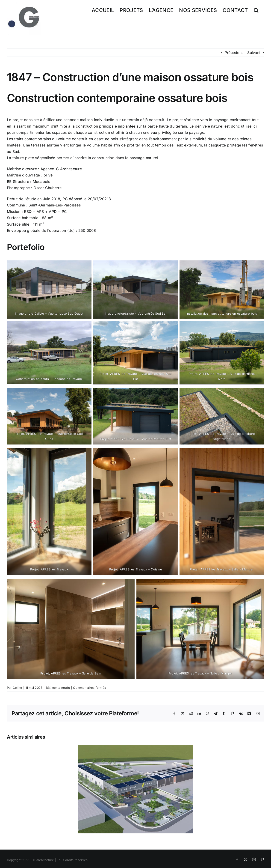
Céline (17, 688)
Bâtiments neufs (58, 688)
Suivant (254, 53)
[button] (256, 10)
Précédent (234, 53)
